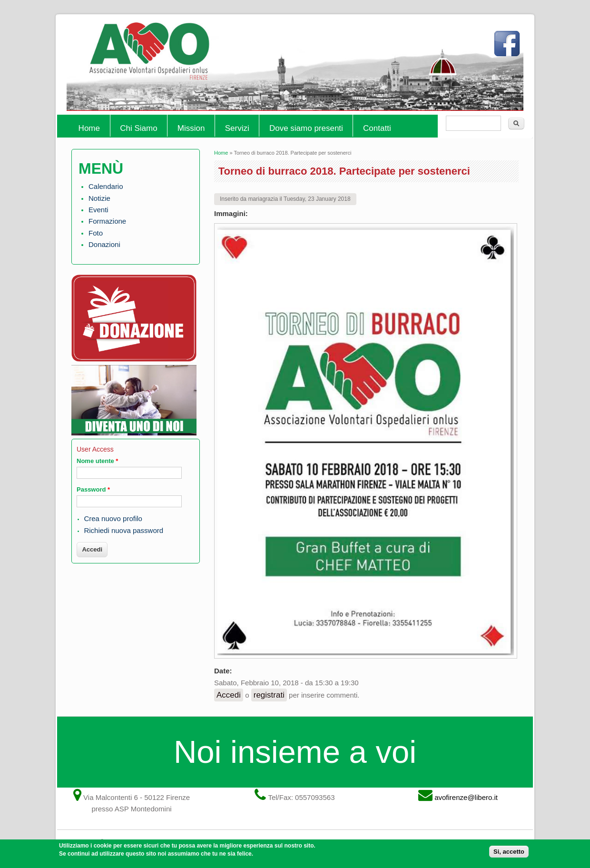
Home (89, 128)
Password (93, 489)
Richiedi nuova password (123, 530)
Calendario (106, 186)
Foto (96, 233)
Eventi (98, 210)
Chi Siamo (138, 128)
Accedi (229, 695)
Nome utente (97, 461)
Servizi (237, 128)
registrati (269, 695)
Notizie (99, 198)
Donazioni (104, 244)
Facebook (509, 48)
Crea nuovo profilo (113, 518)
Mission (191, 128)
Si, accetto (509, 853)
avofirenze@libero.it (466, 797)
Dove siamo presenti (306, 128)
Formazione (107, 221)
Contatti (377, 128)
